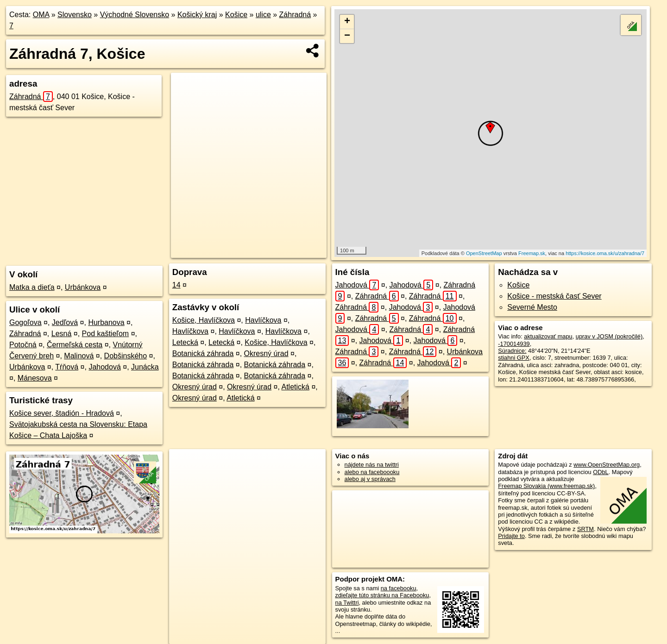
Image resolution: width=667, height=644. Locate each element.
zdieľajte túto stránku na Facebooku (382, 595)
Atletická (295, 387)
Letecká (185, 342)
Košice (236, 15)
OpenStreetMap (484, 253)
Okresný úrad (266, 353)
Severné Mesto (532, 307)
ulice (263, 15)
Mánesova (35, 378)
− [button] (347, 36)
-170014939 (514, 344)
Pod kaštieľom (106, 334)
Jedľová (65, 322)
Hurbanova (106, 322)
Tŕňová (67, 367)
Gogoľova (25, 322)
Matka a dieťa (32, 287)
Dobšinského (126, 356)
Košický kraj (197, 15)
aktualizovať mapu (548, 336)
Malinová (79, 356)
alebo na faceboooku (372, 472)
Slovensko (75, 15)
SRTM (585, 529)
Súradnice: (512, 351)
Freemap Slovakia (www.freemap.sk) (546, 486)
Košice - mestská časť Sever (554, 296)
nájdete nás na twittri (372, 465)
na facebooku (399, 588)
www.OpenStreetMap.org (607, 465)
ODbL (601, 472)
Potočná (23, 345)
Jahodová (104, 367)
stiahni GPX (514, 358)
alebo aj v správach (370, 479)
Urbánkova (83, 287)
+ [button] (347, 22)
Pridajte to (511, 536)
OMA (41, 15)
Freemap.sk (532, 253)
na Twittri (347, 603)
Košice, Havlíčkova (204, 320)
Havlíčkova (263, 320)
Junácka (145, 367)
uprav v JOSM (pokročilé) (609, 336)
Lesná (62, 334)
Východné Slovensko (135, 15)
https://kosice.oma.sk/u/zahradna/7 (605, 253)
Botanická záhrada (203, 353)
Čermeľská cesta (75, 345)
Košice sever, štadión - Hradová (62, 413)
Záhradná (295, 15)
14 (176, 285)
